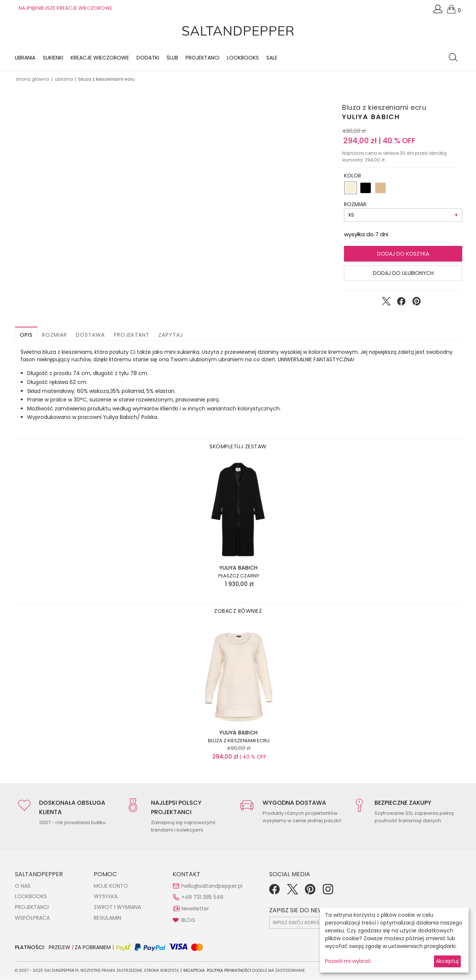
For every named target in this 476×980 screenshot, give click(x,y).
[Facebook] (274, 892)
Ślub (172, 58)
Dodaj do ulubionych (403, 273)
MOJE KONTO (111, 886)
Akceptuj (447, 961)
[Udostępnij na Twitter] (386, 303)
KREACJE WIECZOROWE (100, 58)
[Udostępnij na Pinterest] (416, 303)
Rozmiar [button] (54, 335)
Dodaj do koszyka (403, 254)
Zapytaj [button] (171, 335)
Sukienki (53, 58)
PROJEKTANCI (32, 907)
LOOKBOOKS (243, 58)
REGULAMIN (107, 918)
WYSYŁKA (106, 897)
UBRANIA (64, 79)
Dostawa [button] (90, 335)
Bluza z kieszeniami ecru (239, 741)
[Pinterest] (310, 892)
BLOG (188, 920)
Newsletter (195, 909)
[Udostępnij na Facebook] (401, 303)
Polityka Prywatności (229, 971)
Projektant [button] (132, 335)
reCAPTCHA (194, 971)
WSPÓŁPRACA (32, 918)
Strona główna (32, 79)
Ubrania (25, 58)
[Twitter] (292, 892)
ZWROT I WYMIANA (117, 907)
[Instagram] (328, 892)
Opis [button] (26, 335)
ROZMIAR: (356, 205)
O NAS (23, 886)
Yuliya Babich (371, 117)
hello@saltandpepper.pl (212, 886)
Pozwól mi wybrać (348, 961)
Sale (272, 58)
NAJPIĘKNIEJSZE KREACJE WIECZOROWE (65, 8)
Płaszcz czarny (239, 576)
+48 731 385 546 (202, 897)
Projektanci (202, 58)
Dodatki (148, 58)
